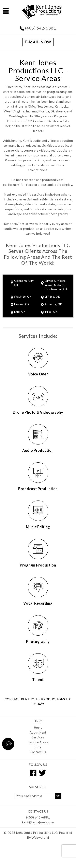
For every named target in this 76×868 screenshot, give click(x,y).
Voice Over (38, 374)
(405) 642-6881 (41, 28)
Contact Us (38, 752)
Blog (38, 747)
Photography (38, 641)
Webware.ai (40, 837)
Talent (38, 680)
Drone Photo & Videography (38, 412)
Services (38, 737)
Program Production (38, 565)
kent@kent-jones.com (38, 822)
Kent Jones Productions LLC (37, 833)
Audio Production (38, 450)
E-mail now (38, 42)
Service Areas (38, 742)
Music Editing (38, 527)
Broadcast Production (38, 489)
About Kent (38, 732)
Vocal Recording (38, 603)
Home (38, 727)
